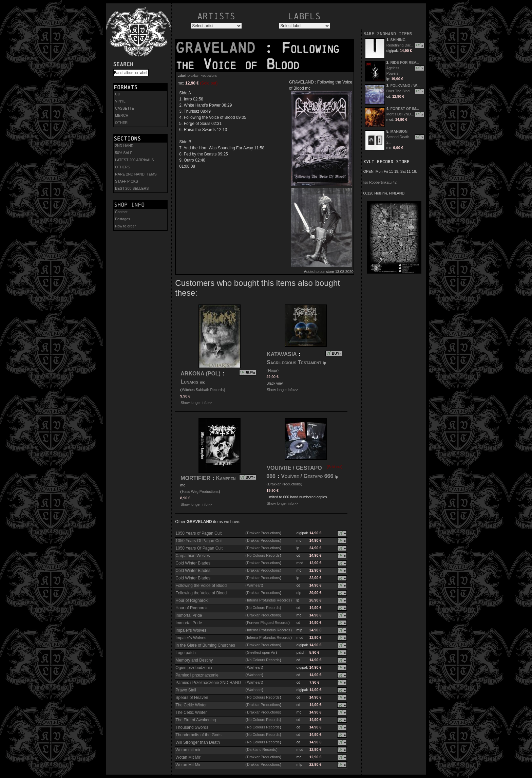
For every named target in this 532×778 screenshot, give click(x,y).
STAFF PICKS (127, 181)
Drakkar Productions (202, 76)
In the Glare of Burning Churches (205, 645)
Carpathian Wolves (193, 556)
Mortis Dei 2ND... (400, 114)
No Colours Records (263, 555)
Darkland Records (261, 749)
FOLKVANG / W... (405, 86)
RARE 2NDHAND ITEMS (388, 34)
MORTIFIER (195, 478)
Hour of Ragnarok (192, 600)
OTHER (121, 123)
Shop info (129, 205)
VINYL (120, 101)
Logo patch (185, 653)
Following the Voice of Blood (201, 586)
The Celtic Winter (191, 705)
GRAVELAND (220, 48)
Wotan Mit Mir (188, 757)
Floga (273, 370)
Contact (121, 212)
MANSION (399, 131)
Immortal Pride (189, 615)
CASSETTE (125, 108)
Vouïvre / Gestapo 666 (307, 476)
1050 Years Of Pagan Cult (199, 541)
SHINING (398, 40)
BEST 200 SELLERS (132, 188)
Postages (122, 219)
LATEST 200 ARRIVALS (134, 160)
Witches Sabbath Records (203, 390)
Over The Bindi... (400, 91)
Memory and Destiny (194, 660)
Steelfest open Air (261, 652)
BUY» (250, 373)
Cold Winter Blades (193, 563)
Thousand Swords (192, 727)
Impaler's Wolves (191, 630)
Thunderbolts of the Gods (198, 735)
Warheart (254, 585)
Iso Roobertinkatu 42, (381, 182)
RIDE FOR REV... (405, 62)
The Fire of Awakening (196, 720)
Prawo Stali (186, 690)
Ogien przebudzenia (194, 668)
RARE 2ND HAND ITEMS (136, 174)
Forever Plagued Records (268, 623)
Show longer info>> (196, 403)
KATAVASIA (282, 354)
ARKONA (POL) (201, 374)
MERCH (122, 115)
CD (118, 94)
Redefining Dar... (400, 45)
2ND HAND (124, 146)
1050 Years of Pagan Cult (198, 533)
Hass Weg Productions (200, 492)
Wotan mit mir (188, 750)
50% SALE (124, 153)
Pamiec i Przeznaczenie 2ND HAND (208, 683)
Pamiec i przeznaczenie (197, 675)
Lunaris (189, 382)
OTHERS (122, 167)
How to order (125, 226)
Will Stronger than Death (198, 742)
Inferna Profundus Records (269, 600)
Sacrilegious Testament (294, 362)
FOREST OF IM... (405, 109)
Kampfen (226, 478)
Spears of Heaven (192, 698)
